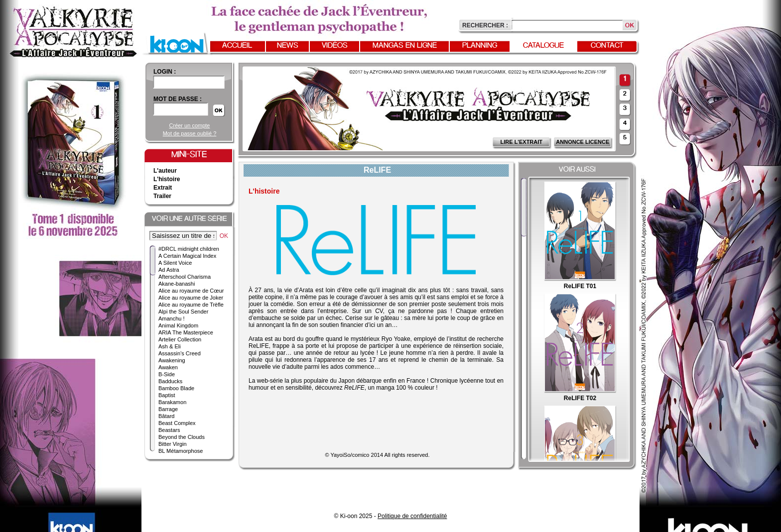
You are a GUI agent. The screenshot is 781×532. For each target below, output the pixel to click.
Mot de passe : (178, 99)
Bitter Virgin (173, 444)
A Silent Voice (175, 263)
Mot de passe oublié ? (190, 133)
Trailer (162, 196)
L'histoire (167, 179)
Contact (607, 46)
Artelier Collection (180, 339)
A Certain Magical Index (187, 256)
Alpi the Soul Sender (183, 312)
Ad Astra (169, 270)
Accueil (237, 46)
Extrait (163, 188)
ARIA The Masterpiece (186, 332)
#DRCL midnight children (189, 249)
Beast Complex (177, 423)
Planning (480, 46)
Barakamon (172, 402)
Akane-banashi (177, 284)
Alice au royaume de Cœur (191, 291)
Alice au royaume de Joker (191, 298)
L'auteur (165, 171)
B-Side (167, 374)
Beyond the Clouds (182, 437)
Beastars (169, 430)
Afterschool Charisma (185, 277)
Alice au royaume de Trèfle (191, 305)
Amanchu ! (172, 319)
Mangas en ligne (405, 46)
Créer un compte (190, 125)
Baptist (167, 395)
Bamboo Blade (176, 388)
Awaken (168, 367)
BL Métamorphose (181, 451)
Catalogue (543, 46)
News (288, 46)
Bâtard (166, 416)
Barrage (168, 409)
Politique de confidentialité (412, 516)
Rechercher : (485, 25)
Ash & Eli (170, 346)
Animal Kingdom (178, 325)
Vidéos (335, 46)
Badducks (170, 381)
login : (165, 72)
